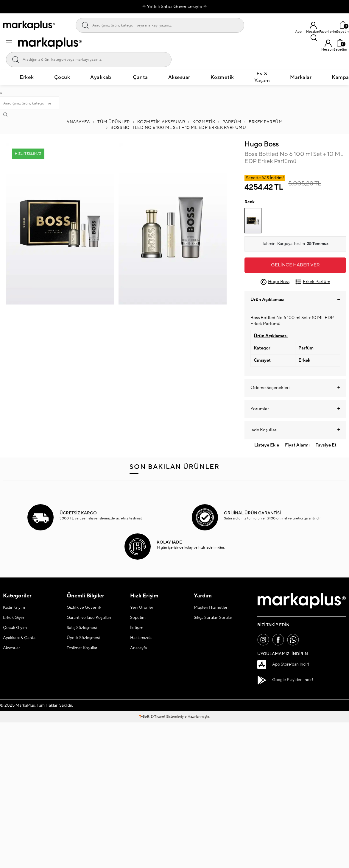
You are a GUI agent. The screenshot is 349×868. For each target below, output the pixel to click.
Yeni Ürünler (142, 608)
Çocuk (62, 77)
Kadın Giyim (14, 608)
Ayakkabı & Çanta (19, 638)
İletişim (137, 628)
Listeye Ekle (267, 445)
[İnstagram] (263, 640)
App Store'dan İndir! (283, 664)
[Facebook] (278, 640)
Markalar (301, 77)
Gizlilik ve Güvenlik (84, 608)
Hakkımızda (141, 638)
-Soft (145, 717)
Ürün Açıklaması (295, 300)
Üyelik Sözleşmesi (83, 638)
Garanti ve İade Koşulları (89, 618)
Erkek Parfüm (266, 122)
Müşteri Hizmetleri (211, 608)
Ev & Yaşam (262, 77)
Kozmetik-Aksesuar (161, 122)
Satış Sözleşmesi (82, 628)
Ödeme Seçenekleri (295, 388)
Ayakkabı (101, 77)
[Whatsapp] (293, 640)
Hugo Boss (262, 144)
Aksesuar (179, 77)
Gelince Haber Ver (295, 265)
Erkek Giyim (14, 618)
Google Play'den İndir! (285, 680)
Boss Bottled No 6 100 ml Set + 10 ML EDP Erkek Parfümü (178, 128)
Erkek (27, 77)
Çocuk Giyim (15, 628)
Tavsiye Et (326, 445)
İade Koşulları (295, 430)
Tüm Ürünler (114, 122)
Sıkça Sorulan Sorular (213, 618)
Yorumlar (295, 409)
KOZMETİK (204, 122)
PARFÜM (232, 122)
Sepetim (138, 618)
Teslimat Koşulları (82, 648)
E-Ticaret (158, 717)
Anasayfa (78, 122)
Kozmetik (222, 77)
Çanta (140, 77)
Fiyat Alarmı (297, 445)
